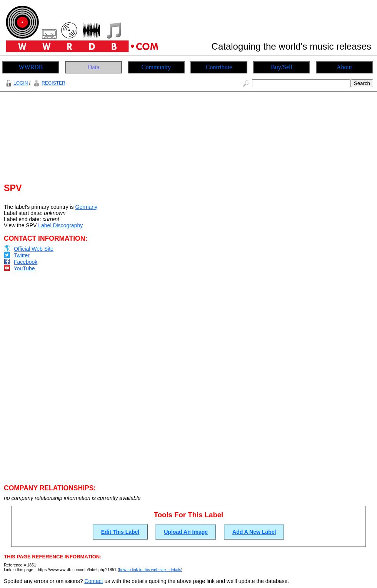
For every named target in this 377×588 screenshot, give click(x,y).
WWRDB (31, 67)
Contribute (219, 67)
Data (93, 67)
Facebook (26, 262)
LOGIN (16, 83)
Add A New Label (254, 532)
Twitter (22, 255)
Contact (93, 581)
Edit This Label (120, 532)
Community (156, 67)
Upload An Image (186, 532)
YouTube (24, 268)
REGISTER (48, 83)
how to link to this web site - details (150, 570)
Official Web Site (34, 249)
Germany (87, 207)
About (344, 67)
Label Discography (60, 225)
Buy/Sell (282, 67)
